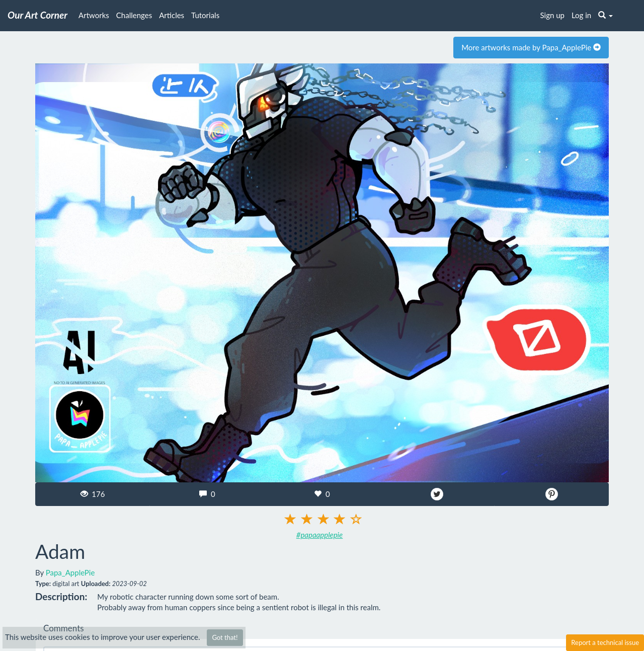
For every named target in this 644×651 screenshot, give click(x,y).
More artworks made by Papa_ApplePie (531, 47)
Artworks (94, 15)
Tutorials (205, 15)
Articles (172, 15)
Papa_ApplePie (70, 572)
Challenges (134, 15)
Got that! (225, 637)
